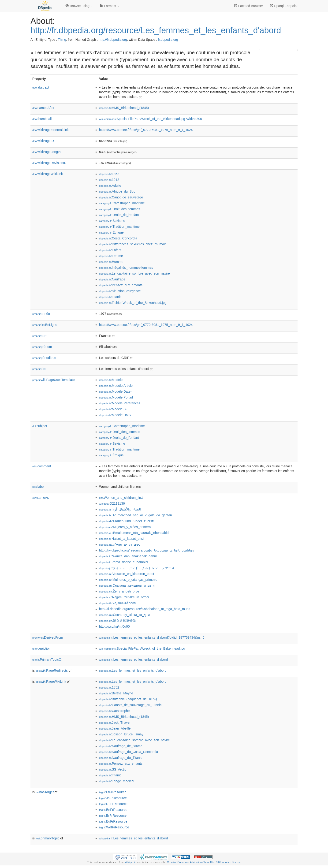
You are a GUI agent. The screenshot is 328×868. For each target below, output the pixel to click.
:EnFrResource (113, 810)
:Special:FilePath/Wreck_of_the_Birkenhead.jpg (142, 648)
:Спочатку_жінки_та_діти (124, 615)
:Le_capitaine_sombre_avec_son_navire (134, 273)
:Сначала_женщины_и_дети (127, 585)
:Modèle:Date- (115, 391)
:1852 (109, 174)
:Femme (111, 256)
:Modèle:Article (116, 386)
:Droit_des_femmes (120, 209)
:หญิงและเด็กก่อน (118, 603)
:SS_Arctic (113, 769)
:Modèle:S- (113, 409)
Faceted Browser (249, 6)
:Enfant (110, 250)
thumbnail (42, 119)
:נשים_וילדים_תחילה (120, 544)
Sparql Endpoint (284, 6)
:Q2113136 (112, 503)
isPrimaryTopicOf (47, 659)
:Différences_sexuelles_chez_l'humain (133, 244)
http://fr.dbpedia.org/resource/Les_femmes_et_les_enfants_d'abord (156, 30)
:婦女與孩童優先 (117, 621)
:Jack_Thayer (115, 723)
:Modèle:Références (120, 403)
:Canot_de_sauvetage (121, 197)
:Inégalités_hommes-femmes (126, 268)
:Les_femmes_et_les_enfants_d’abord (133, 671)
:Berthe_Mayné (116, 693)
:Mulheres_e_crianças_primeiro (128, 580)
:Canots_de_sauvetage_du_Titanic (130, 705)
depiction (41, 648)
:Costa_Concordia (118, 238)
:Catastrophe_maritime (122, 203)
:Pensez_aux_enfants (121, 285)
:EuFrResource (113, 821)
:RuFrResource (113, 804)
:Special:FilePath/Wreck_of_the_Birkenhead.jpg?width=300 (151, 119)
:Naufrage (112, 279)
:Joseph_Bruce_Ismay (121, 734)
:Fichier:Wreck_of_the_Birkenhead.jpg (133, 303)
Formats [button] (110, 6)
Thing (62, 40)
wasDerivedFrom (48, 637)
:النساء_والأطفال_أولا (120, 509)
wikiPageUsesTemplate (54, 380)
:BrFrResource (113, 816)
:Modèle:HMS (115, 415)
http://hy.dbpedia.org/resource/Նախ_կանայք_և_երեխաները (147, 550)
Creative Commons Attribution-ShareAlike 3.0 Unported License (204, 862)
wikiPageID (43, 141)
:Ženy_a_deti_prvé (119, 591)
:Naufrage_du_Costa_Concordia (129, 752)
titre (39, 369)
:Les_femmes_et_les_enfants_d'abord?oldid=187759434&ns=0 (152, 637)
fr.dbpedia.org (168, 40)
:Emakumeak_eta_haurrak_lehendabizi (134, 533)
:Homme (111, 262)
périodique (44, 358)
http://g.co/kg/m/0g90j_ (116, 626)
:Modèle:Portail (116, 397)
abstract (41, 87)
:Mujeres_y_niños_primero (125, 527)
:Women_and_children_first (121, 498)
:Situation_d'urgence (120, 291)
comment (42, 466)
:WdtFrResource (114, 827)
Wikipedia (131, 862)
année (41, 314)
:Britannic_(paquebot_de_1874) (128, 699)
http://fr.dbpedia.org (113, 40)
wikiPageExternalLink (50, 130)
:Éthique (111, 232)
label (38, 487)
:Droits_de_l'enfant (119, 215)
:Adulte (110, 186)
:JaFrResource (113, 798)
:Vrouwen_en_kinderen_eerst (127, 574)
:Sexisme (112, 221)
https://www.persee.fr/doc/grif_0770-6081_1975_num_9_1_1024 (146, 130)
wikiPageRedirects (52, 671)
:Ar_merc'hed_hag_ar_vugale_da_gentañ (136, 515)
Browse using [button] (79, 6)
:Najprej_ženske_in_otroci (124, 597)
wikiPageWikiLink (48, 174)
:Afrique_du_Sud (117, 191)
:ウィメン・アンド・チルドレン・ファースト (138, 568)
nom (40, 336)
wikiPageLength (47, 152)
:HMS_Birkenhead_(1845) (124, 108)
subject (40, 426)
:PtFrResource (113, 792)
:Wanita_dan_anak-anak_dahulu (129, 556)
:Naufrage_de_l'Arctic (121, 746)
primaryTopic (47, 838)
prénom (42, 347)
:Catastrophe (114, 711)
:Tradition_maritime (119, 227)
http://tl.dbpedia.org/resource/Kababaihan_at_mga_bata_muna (145, 609)
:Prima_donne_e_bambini (124, 562)
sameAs (41, 498)
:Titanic (110, 297)
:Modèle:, (112, 380)
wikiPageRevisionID (49, 163)
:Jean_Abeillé (115, 728)
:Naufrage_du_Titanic (121, 758)
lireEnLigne (45, 325)
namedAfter (43, 108)
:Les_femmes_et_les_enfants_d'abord (134, 659)
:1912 (109, 180)
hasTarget (45, 792)
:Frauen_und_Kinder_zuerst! (126, 521)
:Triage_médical (117, 781)
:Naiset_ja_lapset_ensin (122, 539)
